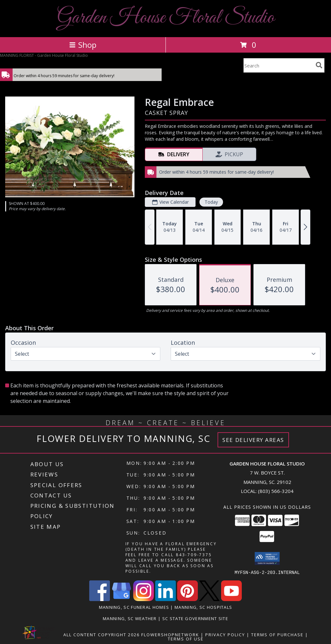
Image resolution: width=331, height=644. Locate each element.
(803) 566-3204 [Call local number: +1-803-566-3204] (276, 491)
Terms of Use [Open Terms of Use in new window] (186, 639)
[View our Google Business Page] (122, 599)
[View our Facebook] (100, 599)
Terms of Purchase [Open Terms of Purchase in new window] (277, 634)
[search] (319, 65)
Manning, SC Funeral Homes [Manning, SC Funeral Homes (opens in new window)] (134, 607)
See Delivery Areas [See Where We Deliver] (253, 440)
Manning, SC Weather (130, 618)
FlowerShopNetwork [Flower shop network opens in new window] (170, 634)
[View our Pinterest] (187, 599)
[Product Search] (278, 65)
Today (211, 202)
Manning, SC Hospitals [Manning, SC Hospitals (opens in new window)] (203, 607)
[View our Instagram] (144, 599)
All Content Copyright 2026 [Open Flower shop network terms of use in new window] (101, 634)
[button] (267, 558)
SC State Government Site (195, 618)
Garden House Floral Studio (166, 18)
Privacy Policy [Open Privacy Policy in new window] (225, 634)
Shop (83, 45)
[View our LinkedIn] (165, 599)
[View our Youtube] (231, 599)
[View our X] (209, 599)
